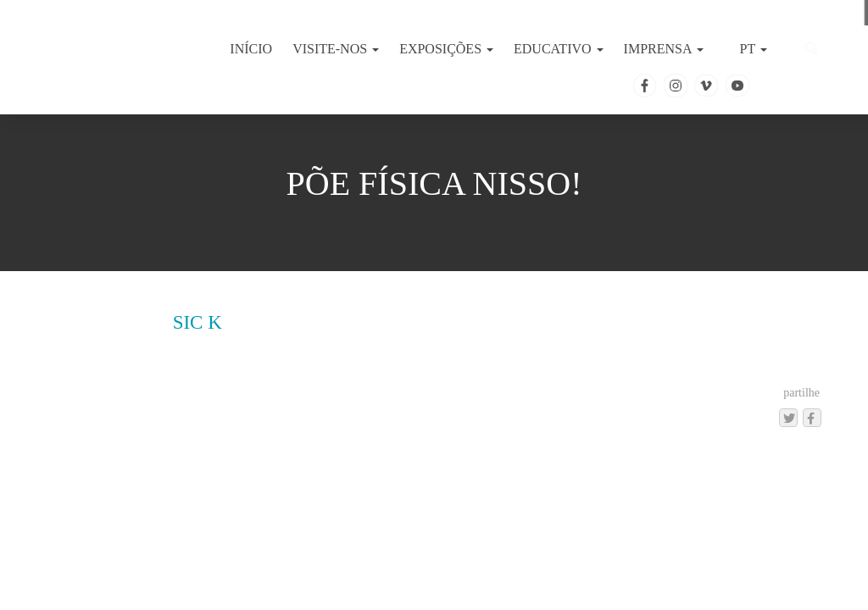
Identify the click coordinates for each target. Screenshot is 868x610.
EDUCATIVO (559, 49)
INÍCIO (251, 49)
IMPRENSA (664, 49)
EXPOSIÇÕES (446, 49)
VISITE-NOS (336, 49)
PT (752, 49)
